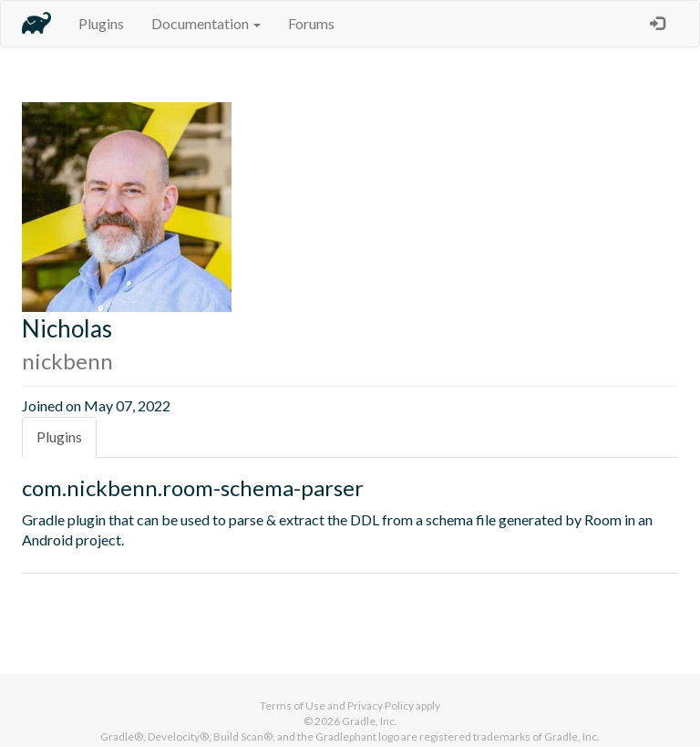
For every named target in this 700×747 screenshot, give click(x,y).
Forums (311, 23)
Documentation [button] (206, 23)
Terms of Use (293, 705)
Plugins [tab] (59, 436)
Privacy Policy (381, 705)
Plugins (101, 23)
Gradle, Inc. (370, 721)
